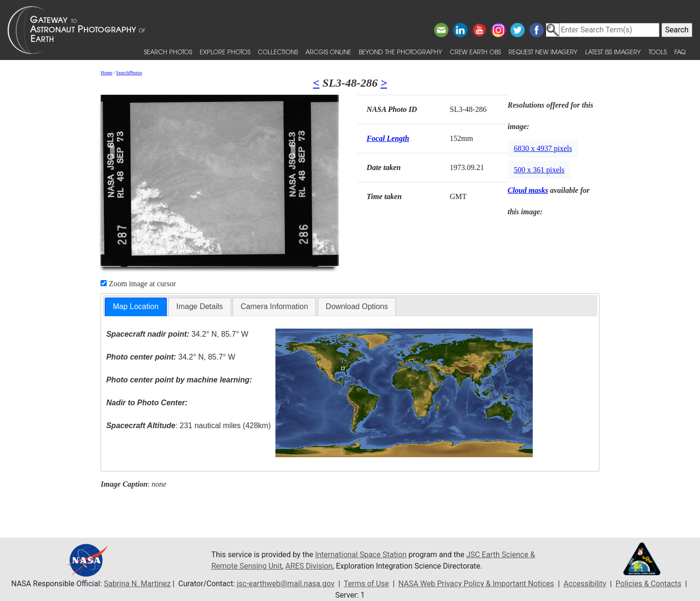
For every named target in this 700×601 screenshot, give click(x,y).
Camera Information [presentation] (274, 306)
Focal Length (388, 138)
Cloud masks (528, 190)
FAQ (680, 52)
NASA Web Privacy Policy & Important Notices (476, 584)
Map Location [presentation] (136, 306)
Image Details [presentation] (200, 306)
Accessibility (585, 584)
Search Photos (168, 52)
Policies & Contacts (649, 584)
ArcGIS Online (328, 52)
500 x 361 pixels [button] (539, 170)
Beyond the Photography (401, 52)
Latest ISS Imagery (613, 52)
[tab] (136, 307)
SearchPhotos (129, 73)
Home (106, 73)
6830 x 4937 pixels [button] (543, 148)
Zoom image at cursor (138, 284)
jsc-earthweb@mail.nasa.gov (286, 584)
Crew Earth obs (475, 52)
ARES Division (309, 566)
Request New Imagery (543, 52)
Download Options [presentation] (357, 306)
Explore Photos (225, 52)
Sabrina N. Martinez (137, 584)
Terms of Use (366, 584)
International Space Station (361, 555)
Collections (278, 52)
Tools (658, 52)
